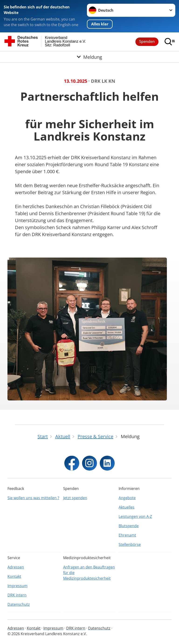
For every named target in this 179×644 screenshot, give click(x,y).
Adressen (16, 567)
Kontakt (14, 576)
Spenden (147, 41)
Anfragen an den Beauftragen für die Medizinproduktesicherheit (89, 573)
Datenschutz (19, 604)
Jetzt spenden (75, 498)
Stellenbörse (130, 544)
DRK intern (17, 595)
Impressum (17, 586)
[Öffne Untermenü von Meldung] (89, 57)
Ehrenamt (127, 535)
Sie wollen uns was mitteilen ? (33, 498)
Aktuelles (127, 507)
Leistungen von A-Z (135, 517)
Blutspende (129, 526)
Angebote (127, 498)
